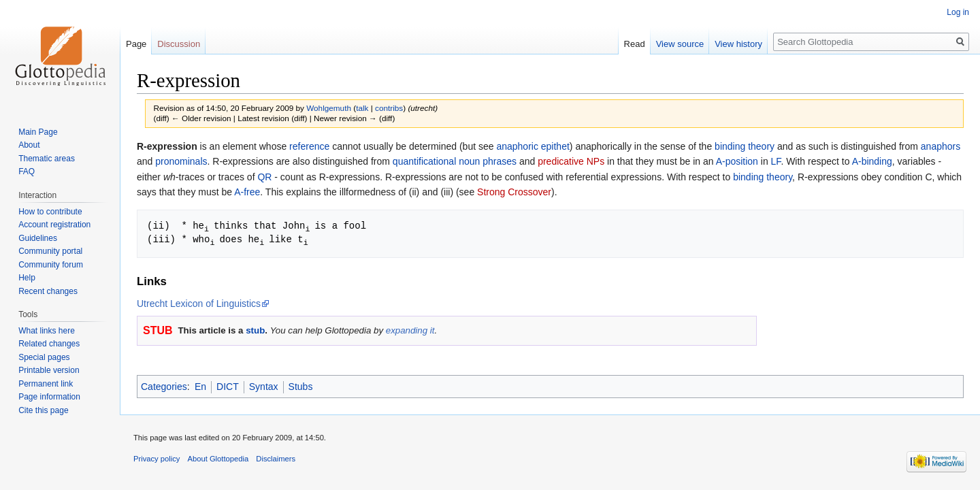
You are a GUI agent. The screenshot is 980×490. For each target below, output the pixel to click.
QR (264, 177)
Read (635, 44)
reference (309, 146)
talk (362, 108)
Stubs (301, 385)
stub (255, 329)
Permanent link (46, 384)
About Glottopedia (218, 457)
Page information (49, 397)
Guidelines (38, 238)
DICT (228, 385)
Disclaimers (276, 457)
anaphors (941, 146)
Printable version (49, 370)
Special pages (44, 357)
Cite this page (43, 410)
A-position (737, 161)
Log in (958, 12)
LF (776, 161)
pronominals (181, 161)
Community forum (51, 265)
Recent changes (48, 291)
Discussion (179, 44)
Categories (164, 385)
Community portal (50, 251)
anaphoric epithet (533, 146)
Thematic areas (47, 159)
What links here (47, 331)
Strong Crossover (514, 192)
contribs (389, 108)
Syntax (264, 385)
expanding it (410, 329)
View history (738, 44)
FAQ (27, 171)
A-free (247, 192)
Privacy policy (157, 457)
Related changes (49, 344)
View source (680, 44)
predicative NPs (571, 161)
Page (136, 44)
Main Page (38, 132)
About (29, 145)
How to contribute (50, 212)
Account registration (54, 225)
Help (27, 278)
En (200, 385)
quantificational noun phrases (455, 161)
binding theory (745, 146)
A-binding (872, 161)
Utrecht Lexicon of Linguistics (199, 302)
